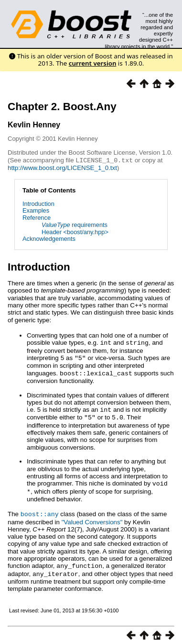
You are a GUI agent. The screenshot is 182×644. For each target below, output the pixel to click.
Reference (37, 217)
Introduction (38, 203)
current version (93, 63)
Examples (36, 210)
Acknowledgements (49, 238)
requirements (75, 224)
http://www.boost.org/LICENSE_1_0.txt (62, 167)
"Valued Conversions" (92, 518)
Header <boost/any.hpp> (75, 232)
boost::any (40, 510)
